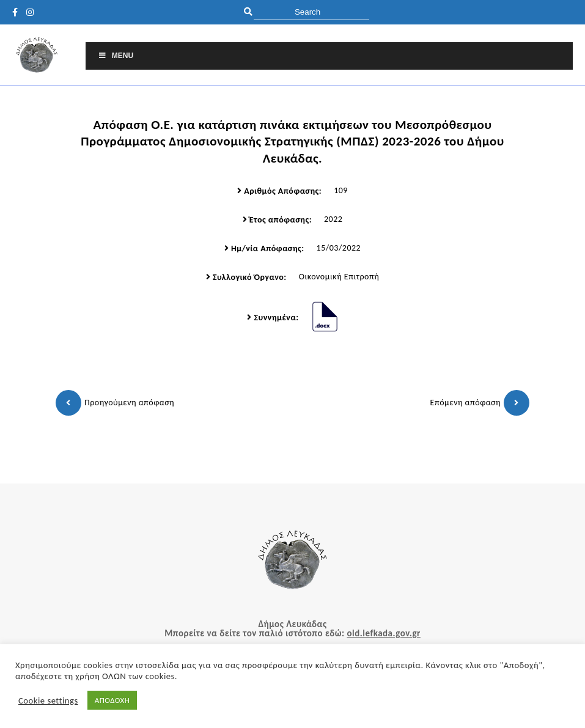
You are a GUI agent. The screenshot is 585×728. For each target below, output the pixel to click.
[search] (311, 12)
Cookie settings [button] (48, 700)
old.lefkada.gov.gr (383, 633)
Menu (116, 56)
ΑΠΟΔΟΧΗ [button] (112, 700)
